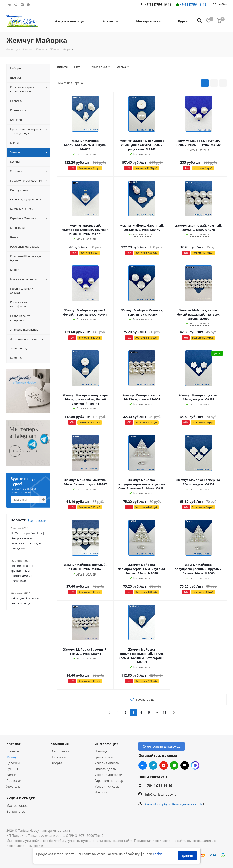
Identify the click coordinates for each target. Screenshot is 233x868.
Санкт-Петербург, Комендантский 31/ (174, 804)
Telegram (16, 5)
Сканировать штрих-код (162, 746)
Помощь (101, 751)
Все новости (37, 520)
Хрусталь (13, 786)
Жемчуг (12, 757)
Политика (58, 757)
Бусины (12, 769)
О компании (60, 751)
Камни (11, 775)
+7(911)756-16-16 (191, 5)
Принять (187, 856)
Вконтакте (9, 5)
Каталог (13, 744)
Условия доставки (108, 775)
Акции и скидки (21, 798)
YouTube (22, 5)
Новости (101, 792)
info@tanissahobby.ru (161, 794)
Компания (60, 744)
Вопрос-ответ (17, 811)
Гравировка (104, 757)
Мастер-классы (18, 805)
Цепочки (13, 763)
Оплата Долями (107, 769)
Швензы (13, 751)
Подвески (14, 780)
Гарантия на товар (109, 780)
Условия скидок (107, 786)
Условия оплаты (107, 763)
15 (165, 712)
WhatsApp (28, 5)
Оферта (56, 763)
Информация (106, 744)
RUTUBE (35, 5)
